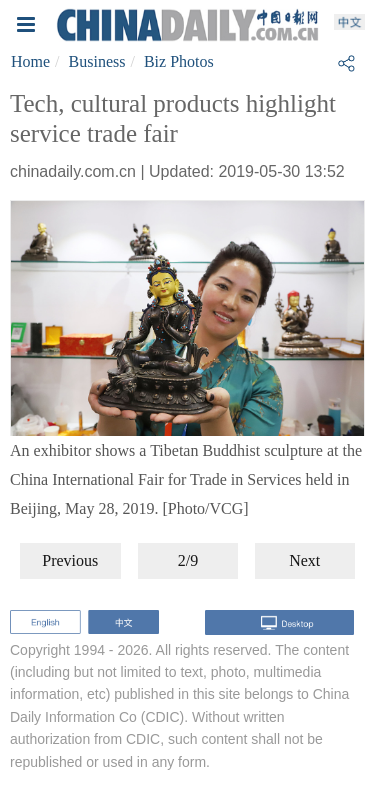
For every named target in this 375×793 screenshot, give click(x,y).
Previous (70, 560)
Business (97, 61)
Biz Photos (179, 61)
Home (30, 61)
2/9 (188, 560)
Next (304, 560)
